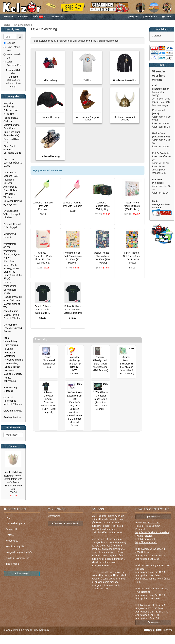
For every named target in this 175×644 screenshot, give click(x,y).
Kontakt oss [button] (153, 517)
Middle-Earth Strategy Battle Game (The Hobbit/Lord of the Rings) (13, 272)
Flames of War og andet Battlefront (13, 298)
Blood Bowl (9, 261)
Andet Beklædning (10, 379)
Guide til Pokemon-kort (17, 558)
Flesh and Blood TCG (12, 141)
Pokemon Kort (11, 110)
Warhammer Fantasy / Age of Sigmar (12, 254)
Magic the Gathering (9, 105)
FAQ (8, 518)
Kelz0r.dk (26, 630)
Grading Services (12, 417)
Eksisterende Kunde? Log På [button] (66, 523)
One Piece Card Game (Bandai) (12, 134)
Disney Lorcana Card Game (11, 127)
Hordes (7, 282)
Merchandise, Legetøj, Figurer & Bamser (13, 328)
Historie (10, 535)
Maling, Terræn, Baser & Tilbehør (12, 316)
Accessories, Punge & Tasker (12, 365)
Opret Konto (54, 516)
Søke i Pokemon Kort (12, 64)
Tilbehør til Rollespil (9, 181)
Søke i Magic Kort (12, 49)
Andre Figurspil (11, 311)
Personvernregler (41, 630)
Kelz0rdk (148, 536)
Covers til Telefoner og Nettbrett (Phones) (13, 401)
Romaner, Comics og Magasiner (13, 203)
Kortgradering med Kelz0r (19, 552)
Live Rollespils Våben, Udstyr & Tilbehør (12, 214)
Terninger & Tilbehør (9, 196)
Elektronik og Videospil (10, 389)
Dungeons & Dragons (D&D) (11, 174)
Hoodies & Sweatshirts (9, 354)
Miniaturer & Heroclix (10, 236)
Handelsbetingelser (16, 523)
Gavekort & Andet (13, 411)
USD (56, 17)
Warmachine (10, 286)
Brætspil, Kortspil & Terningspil (12, 226)
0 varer (166, 17)
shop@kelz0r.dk (151, 523)
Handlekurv (162, 29)
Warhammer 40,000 (10, 246)
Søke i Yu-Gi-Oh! (12, 56)
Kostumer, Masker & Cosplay (13, 372)
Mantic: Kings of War (12, 306)
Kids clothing (11, 345)
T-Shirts (8, 349)
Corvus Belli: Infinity (10, 291)
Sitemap (168, 630)
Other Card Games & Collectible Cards (12, 149)
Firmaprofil (11, 529)
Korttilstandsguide (15, 546)
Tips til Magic (12, 564)
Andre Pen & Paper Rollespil (11, 188)
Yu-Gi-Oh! (9, 114)
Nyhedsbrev (12, 541)
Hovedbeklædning (13, 360)
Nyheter (13, 446)
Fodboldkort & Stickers (11, 119)
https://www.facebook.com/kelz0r (152, 532)
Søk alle (9, 43)
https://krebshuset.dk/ (146, 542)
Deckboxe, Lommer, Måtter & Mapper (13, 163)
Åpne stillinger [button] (22, 574)
